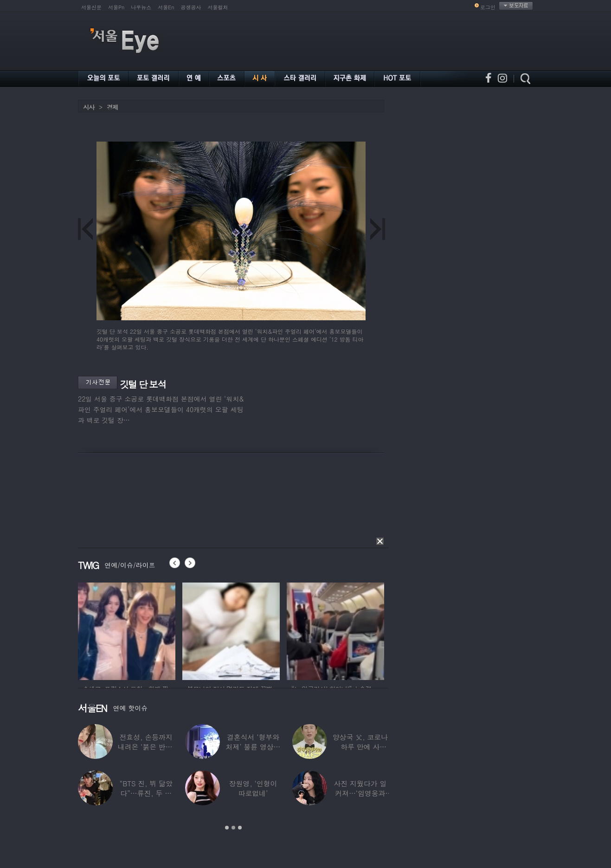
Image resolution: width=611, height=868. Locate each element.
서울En (166, 7)
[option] (147, 630)
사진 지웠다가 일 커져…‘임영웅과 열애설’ (360, 793)
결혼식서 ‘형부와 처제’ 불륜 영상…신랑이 (253, 747)
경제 (112, 107)
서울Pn (116, 7)
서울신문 (91, 7)
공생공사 (191, 7)
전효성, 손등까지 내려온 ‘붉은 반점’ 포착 (146, 747)
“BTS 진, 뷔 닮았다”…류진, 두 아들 (146, 793)
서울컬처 (218, 7)
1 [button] (227, 828)
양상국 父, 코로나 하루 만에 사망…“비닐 (360, 747)
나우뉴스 (141, 7)
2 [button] (233, 828)
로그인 (488, 7)
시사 (89, 107)
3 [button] (240, 828)
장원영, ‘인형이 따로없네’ (253, 788)
